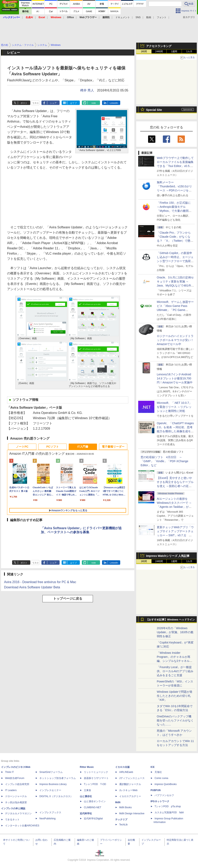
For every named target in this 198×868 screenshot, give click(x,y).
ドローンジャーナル (16, 796)
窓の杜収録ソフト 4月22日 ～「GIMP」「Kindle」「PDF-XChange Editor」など (164, 461)
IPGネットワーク (160, 801)
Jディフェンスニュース (132, 778)
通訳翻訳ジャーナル (130, 784)
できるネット (12, 820)
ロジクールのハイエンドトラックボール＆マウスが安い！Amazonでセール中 (175, 340)
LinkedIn (114, 103)
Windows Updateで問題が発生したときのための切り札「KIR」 (175, 696)
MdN (118, 802)
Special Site (154, 110)
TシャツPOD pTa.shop (168, 806)
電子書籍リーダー (113, 447)
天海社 (158, 772)
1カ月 (189, 51)
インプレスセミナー (50, 790)
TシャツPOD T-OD (95, 784)
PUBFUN (156, 790)
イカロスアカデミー (130, 796)
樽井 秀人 (87, 90)
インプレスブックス (50, 812)
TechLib (123, 825)
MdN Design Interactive (132, 813)
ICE (153, 767)
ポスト (24, 103)
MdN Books (125, 807)
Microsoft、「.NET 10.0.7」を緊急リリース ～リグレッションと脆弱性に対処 (174, 407)
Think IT (9, 772)
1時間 (144, 51)
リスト (36, 103)
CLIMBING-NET (93, 807)
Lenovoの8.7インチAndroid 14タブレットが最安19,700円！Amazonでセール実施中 (175, 378)
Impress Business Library (53, 784)
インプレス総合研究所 (17, 784)
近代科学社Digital (93, 819)
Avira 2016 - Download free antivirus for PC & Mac (40, 582)
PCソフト (52, 447)
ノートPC (22, 447)
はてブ (73, 103)
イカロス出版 (122, 767)
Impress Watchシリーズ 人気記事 (168, 556)
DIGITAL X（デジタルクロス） (56, 796)
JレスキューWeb (128, 790)
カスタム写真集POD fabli (169, 812)
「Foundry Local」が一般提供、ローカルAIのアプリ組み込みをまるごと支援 (175, 671)
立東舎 (87, 790)
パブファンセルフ (164, 795)
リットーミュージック (96, 772)
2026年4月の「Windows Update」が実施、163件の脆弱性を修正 (175, 632)
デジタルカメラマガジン (18, 813)
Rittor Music (87, 767)
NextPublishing (47, 819)
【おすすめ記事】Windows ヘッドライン (170, 620)
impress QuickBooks (166, 784)
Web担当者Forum (15, 778)
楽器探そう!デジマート (96, 778)
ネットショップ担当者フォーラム (58, 778)
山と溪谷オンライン (95, 801)
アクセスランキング (159, 46)
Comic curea (161, 778)
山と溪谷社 (86, 796)
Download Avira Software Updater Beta (32, 587)
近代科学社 (86, 813)
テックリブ (121, 820)
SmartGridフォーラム (51, 772)
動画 (149, 17)
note (94, 103)
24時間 (159, 51)
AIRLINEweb (126, 772)
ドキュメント (123, 17)
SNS (138, 17)
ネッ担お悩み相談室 (16, 802)
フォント (162, 17)
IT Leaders (11, 790)
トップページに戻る (68, 599)
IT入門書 (83, 447)
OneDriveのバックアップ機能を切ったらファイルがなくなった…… (175, 720)
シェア (53, 103)
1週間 (174, 51)
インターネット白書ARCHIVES (22, 826)
